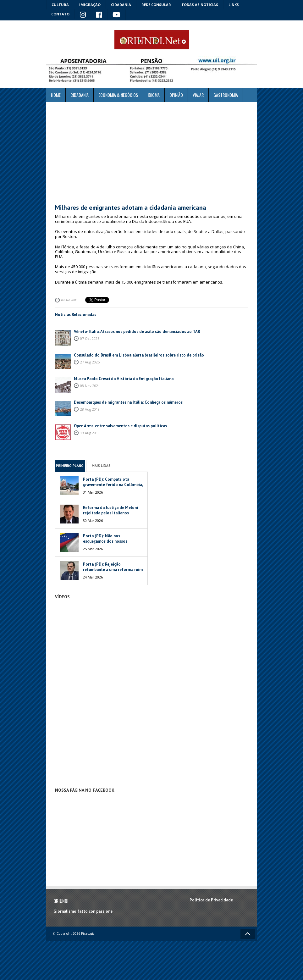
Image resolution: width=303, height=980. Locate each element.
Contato (60, 14)
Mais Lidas (101, 466)
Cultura (60, 5)
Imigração (90, 5)
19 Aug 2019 (90, 433)
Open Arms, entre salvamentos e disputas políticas (120, 426)
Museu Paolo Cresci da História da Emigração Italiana (124, 379)
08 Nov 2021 (90, 386)
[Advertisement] (151, 153)
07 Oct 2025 (90, 338)
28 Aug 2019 (90, 409)
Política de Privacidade (211, 900)
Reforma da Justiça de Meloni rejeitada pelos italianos (110, 510)
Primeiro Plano (70, 466)
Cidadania (121, 5)
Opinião (176, 95)
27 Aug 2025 (90, 362)
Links (234, 5)
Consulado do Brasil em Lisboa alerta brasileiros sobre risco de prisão (139, 355)
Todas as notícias (200, 5)
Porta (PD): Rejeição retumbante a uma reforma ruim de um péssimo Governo (113, 570)
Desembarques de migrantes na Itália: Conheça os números (128, 402)
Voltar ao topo (248, 934)
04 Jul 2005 (69, 300)
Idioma (154, 95)
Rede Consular (156, 5)
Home (56, 95)
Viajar (198, 95)
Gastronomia (226, 95)
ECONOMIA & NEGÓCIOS (118, 95)
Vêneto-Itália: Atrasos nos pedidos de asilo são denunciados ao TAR (137, 332)
